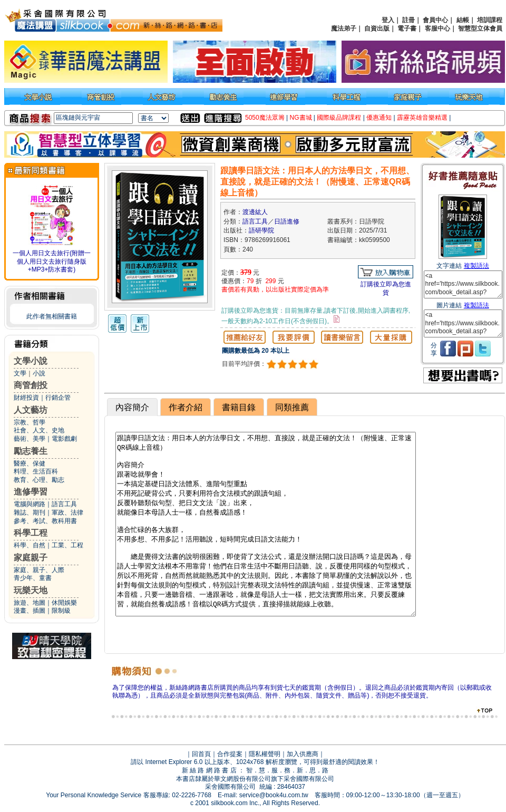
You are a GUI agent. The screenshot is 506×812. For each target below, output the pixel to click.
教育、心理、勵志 (39, 480)
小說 (39, 373)
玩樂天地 (31, 590)
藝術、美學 (30, 439)
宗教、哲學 (30, 422)
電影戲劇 (64, 439)
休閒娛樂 (64, 603)
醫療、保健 (30, 463)
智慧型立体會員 (480, 28)
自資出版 (377, 28)
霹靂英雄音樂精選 (422, 118)
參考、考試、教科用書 (45, 521)
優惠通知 (379, 118)
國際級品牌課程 (339, 118)
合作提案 (230, 754)
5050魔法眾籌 (265, 118)
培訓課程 (490, 20)
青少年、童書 (33, 578)
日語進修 (287, 221)
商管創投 (31, 385)
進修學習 (31, 492)
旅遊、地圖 (30, 603)
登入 (388, 20)
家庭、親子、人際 (39, 570)
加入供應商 (303, 754)
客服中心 (437, 28)
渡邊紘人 (255, 212)
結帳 (463, 20)
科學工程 (31, 533)
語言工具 (64, 504)
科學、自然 (30, 545)
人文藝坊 (31, 410)
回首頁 (201, 754)
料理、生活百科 (36, 471)
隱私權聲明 (265, 754)
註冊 (408, 20)
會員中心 (435, 20)
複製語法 (476, 266)
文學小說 (31, 361)
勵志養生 (31, 451)
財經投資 (26, 398)
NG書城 (301, 118)
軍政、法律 (67, 513)
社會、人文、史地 (39, 430)
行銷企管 (58, 398)
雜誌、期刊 (30, 513)
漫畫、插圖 (30, 611)
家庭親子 (31, 558)
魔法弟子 (344, 28)
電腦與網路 (30, 504)
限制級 (61, 611)
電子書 (407, 28)
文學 (20, 373)
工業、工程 (67, 545)
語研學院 (261, 230)
